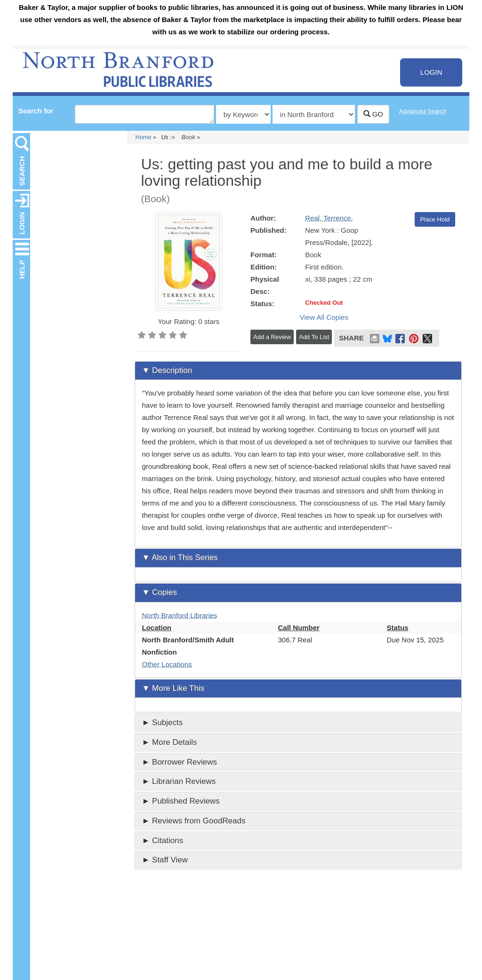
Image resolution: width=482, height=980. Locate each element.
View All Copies (324, 317)
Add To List (314, 337)
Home (144, 137)
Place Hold (435, 219)
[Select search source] (314, 114)
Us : (166, 137)
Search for (36, 111)
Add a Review (272, 337)
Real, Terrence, (329, 218)
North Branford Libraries (180, 615)
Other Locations (167, 664)
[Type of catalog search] (243, 114)
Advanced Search (423, 111)
